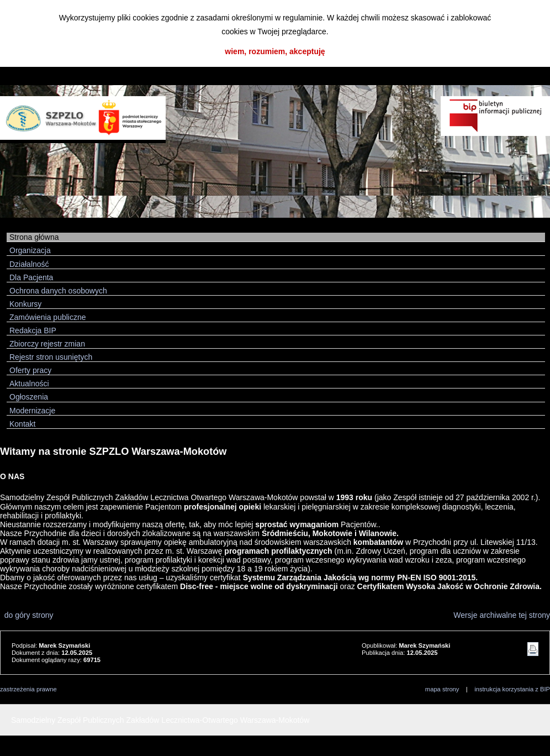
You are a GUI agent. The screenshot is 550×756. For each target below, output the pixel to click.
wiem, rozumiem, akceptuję (275, 51)
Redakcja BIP (33, 330)
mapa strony (442, 689)
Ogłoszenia (29, 397)
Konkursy (25, 304)
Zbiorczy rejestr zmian (47, 344)
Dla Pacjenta (31, 277)
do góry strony (27, 615)
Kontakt (22, 424)
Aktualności (29, 384)
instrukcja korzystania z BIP (512, 689)
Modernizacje (32, 411)
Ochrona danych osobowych (58, 291)
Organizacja (30, 250)
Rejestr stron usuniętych (51, 357)
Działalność (29, 264)
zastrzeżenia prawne (28, 689)
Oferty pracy (30, 370)
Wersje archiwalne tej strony (502, 615)
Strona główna (34, 237)
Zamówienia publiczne (48, 317)
